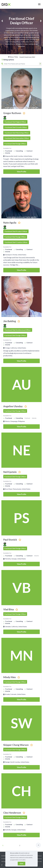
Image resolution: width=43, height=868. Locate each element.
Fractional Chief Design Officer (15, 144)
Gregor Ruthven (12, 113)
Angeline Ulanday (13, 406)
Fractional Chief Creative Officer (16, 242)
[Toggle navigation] (39, 4)
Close (21, 864)
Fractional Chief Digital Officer (15, 122)
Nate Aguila (10, 223)
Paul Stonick (10, 540)
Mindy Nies (10, 677)
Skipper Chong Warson (16, 745)
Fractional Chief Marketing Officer (17, 133)
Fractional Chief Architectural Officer (18, 330)
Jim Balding (10, 321)
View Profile (21, 172)
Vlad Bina (9, 609)
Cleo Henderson (12, 813)
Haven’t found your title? (27, 57)
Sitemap (39, 859)
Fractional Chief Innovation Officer (17, 138)
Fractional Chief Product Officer (16, 231)
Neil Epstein (10, 472)
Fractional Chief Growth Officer (16, 127)
